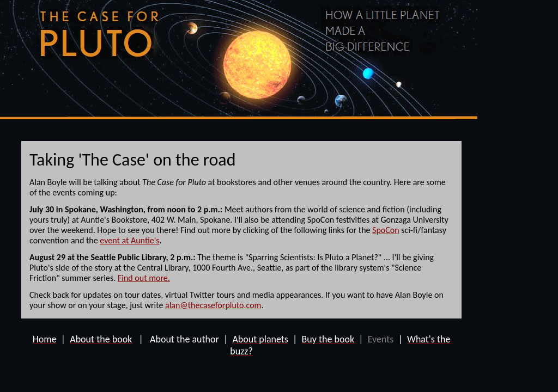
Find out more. (144, 278)
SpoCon (386, 230)
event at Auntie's (129, 240)
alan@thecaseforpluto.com (213, 305)
